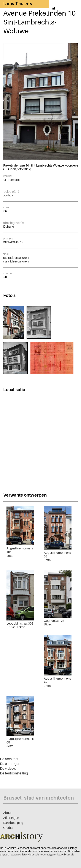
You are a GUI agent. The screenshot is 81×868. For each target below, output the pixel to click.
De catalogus (10, 764)
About (7, 813)
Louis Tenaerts (10, 180)
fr (48, 8)
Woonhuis (7, 195)
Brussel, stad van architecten (39, 798)
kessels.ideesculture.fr (15, 258)
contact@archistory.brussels (58, 854)
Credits (8, 828)
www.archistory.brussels (25, 854)
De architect (9, 759)
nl (53, 8)
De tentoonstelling (14, 773)
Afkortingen (11, 818)
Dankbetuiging (13, 823)
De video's (8, 768)
